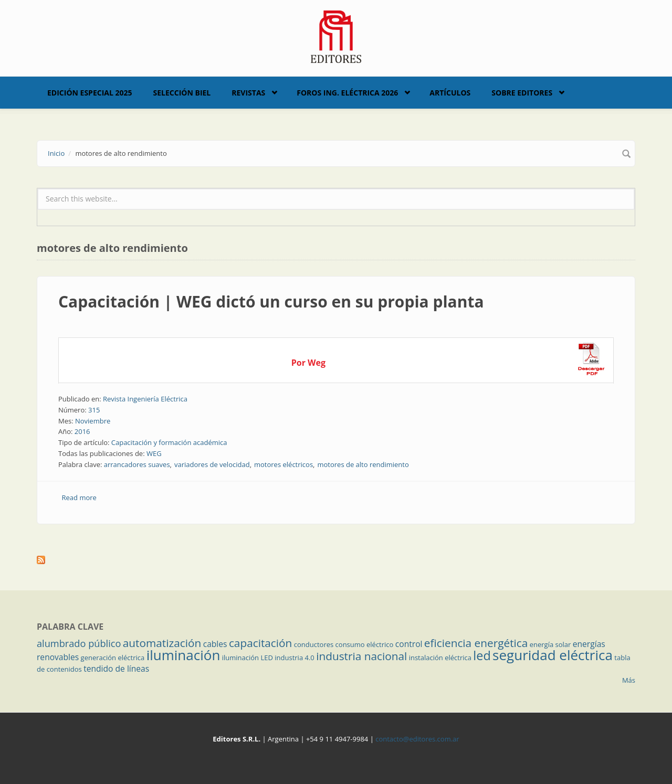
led (482, 655)
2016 (82, 431)
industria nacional (361, 656)
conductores (314, 644)
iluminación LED (248, 658)
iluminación (183, 655)
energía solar (550, 644)
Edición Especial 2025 (90, 93)
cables (215, 644)
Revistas (248, 93)
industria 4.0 (295, 658)
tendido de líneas (116, 669)
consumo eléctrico (365, 644)
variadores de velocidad (212, 464)
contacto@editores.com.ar (417, 739)
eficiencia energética (476, 643)
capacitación (260, 643)
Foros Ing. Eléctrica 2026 (347, 93)
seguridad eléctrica (553, 655)
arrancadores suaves (137, 464)
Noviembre (93, 421)
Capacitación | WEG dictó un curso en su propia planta (271, 301)
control (409, 644)
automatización (162, 643)
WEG (154, 453)
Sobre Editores (522, 93)
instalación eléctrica (440, 658)
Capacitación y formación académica (169, 442)
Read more (79, 497)
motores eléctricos (283, 464)
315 (94, 410)
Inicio (56, 153)
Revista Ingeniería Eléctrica (145, 399)
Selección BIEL (182, 93)
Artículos (450, 93)
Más (629, 680)
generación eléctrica (113, 658)
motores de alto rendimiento (363, 464)
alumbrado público (79, 643)
